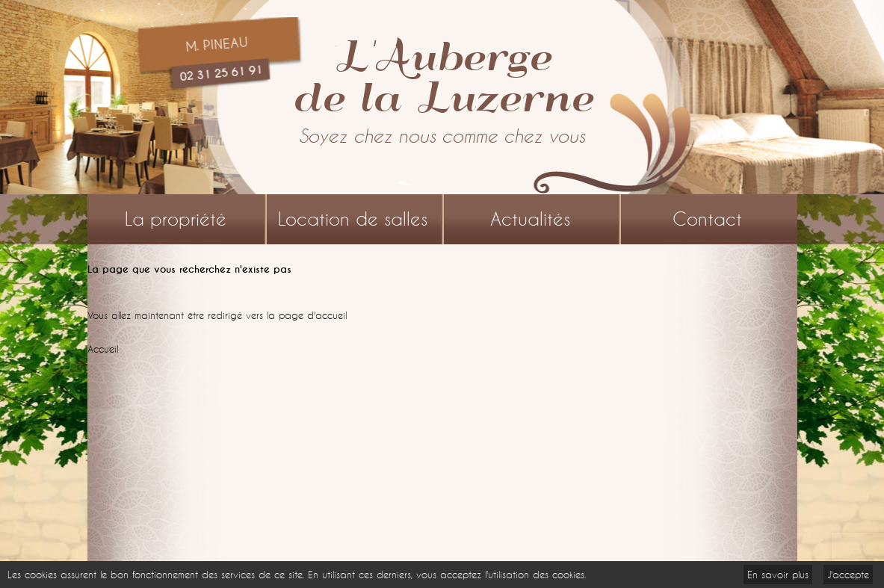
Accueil (103, 349)
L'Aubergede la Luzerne (442, 75)
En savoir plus (778, 575)
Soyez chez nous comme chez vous (442, 136)
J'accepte (848, 575)
